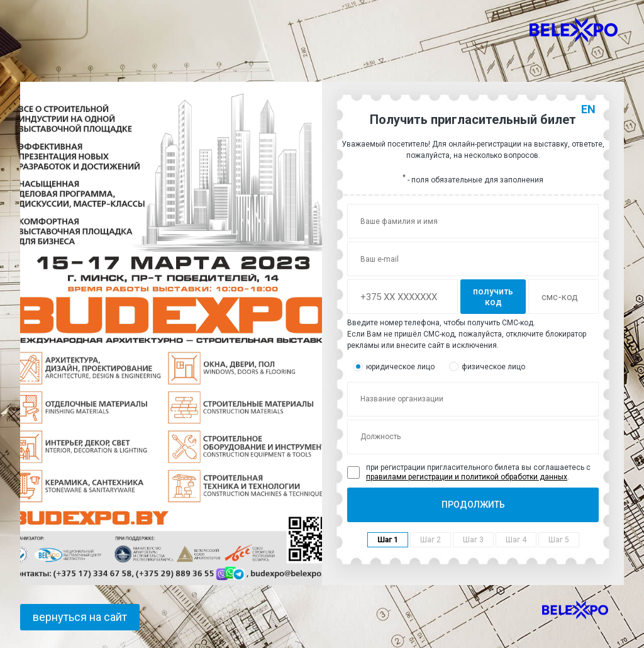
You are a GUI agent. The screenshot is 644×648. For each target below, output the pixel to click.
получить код (493, 297)
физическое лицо (487, 366)
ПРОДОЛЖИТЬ (473, 505)
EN (588, 109)
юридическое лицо (394, 366)
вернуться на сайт (80, 617)
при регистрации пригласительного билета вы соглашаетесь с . (469, 472)
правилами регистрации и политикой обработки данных (467, 477)
